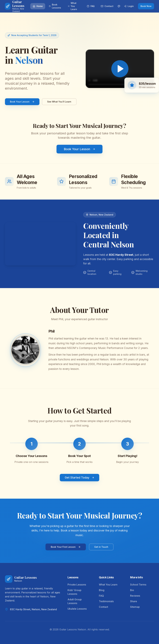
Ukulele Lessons (77, 609)
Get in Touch (101, 547)
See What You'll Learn (59, 102)
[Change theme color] (119, 6)
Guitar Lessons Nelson (73, 629)
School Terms (138, 585)
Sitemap (135, 607)
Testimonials (106, 601)
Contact (107, 6)
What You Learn (73, 6)
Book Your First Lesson (66, 547)
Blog (102, 590)
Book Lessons (55, 6)
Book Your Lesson (22, 102)
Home (38, 6)
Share (134, 601)
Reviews (135, 596)
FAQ (91, 6)
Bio (132, 590)
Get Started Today (79, 478)
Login (129, 6)
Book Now (146, 6)
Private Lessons (77, 585)
